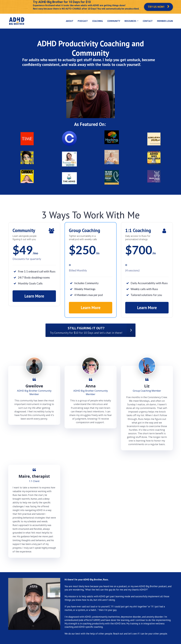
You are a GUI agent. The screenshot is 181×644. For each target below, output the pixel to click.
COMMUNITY (114, 21)
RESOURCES (130, 21)
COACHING (98, 21)
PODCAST (83, 21)
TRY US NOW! (158, 7)
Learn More (34, 296)
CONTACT (148, 21)
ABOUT (70, 21)
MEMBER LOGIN (165, 21)
